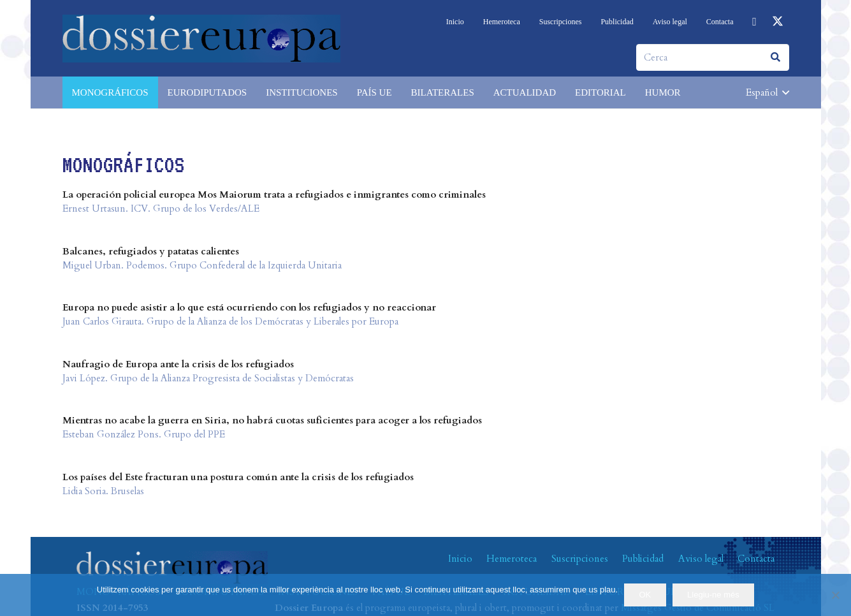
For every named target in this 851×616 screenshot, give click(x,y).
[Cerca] (713, 57)
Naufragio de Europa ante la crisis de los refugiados (178, 364)
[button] (767, 92)
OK (645, 595)
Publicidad (643, 559)
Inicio (460, 559)
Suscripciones (580, 559)
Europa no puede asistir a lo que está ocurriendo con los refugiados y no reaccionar (249, 307)
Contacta (756, 559)
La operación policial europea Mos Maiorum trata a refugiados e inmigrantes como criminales (274, 194)
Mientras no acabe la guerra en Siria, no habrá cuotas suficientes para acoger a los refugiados (272, 420)
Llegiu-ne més (713, 595)
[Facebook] (755, 22)
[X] (778, 22)
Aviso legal (701, 559)
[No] (835, 595)
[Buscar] (776, 57)
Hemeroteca (512, 559)
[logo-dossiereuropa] (201, 39)
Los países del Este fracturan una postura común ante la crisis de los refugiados (238, 477)
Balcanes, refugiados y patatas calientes (151, 251)
